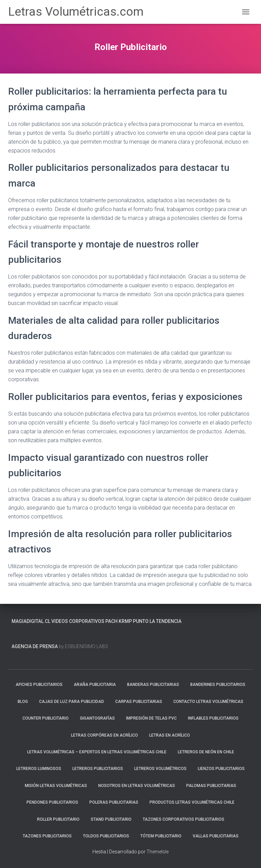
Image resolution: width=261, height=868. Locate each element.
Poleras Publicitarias (114, 802)
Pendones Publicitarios (52, 802)
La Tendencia (166, 621)
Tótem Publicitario (161, 836)
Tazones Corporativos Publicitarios (184, 819)
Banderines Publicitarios (218, 685)
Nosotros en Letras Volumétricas (137, 786)
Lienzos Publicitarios (221, 769)
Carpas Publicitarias (139, 702)
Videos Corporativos (78, 621)
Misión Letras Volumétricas (56, 786)
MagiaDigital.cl (31, 621)
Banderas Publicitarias (153, 685)
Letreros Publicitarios (98, 769)
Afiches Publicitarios (39, 685)
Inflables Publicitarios (213, 718)
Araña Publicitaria (95, 685)
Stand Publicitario (111, 819)
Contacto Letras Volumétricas (208, 702)
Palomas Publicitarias (211, 786)
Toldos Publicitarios (106, 836)
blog (23, 702)
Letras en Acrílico (170, 735)
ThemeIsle (158, 852)
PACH (111, 621)
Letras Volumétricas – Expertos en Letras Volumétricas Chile (97, 752)
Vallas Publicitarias (216, 836)
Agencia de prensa (35, 646)
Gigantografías (97, 718)
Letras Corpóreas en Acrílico (105, 735)
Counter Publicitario (46, 718)
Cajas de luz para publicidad (72, 702)
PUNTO (141, 621)
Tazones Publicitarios (47, 836)
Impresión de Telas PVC (151, 718)
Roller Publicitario (58, 819)
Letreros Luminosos (39, 769)
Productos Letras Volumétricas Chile (192, 802)
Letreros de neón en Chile (206, 752)
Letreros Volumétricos (160, 769)
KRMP (125, 621)
